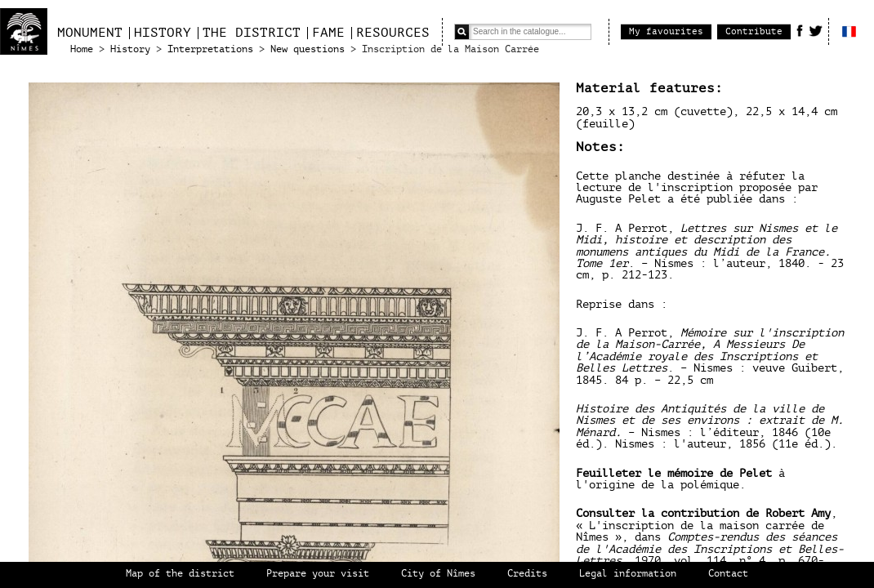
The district (252, 33)
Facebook (800, 30)
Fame (328, 33)
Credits (527, 574)
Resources (393, 33)
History (163, 33)
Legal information (628, 574)
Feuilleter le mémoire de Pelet (677, 473)
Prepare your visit (318, 574)
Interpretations (210, 49)
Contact (728, 574)
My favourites (666, 31)
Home (82, 49)
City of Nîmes (438, 574)
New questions (308, 49)
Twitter (816, 30)
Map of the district (180, 574)
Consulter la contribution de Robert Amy (703, 513)
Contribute (754, 31)
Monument (90, 33)
